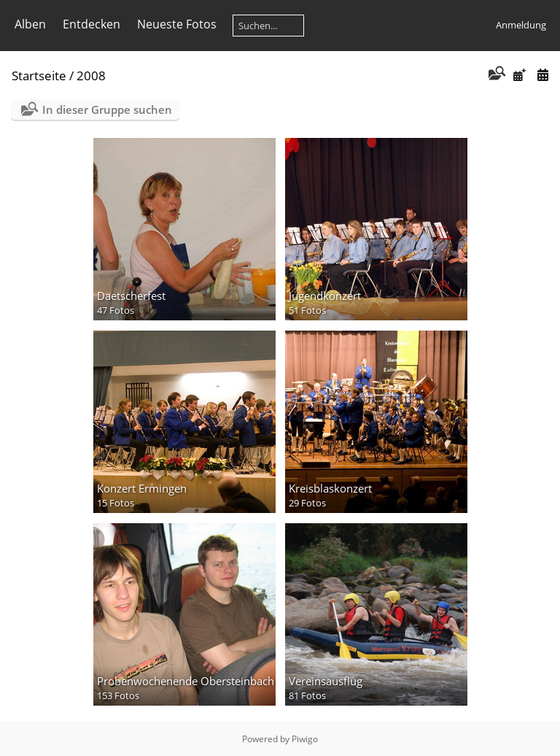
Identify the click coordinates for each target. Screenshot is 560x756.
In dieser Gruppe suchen (107, 109)
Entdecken (92, 24)
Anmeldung (521, 25)
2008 (91, 76)
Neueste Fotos (177, 24)
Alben (30, 24)
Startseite (39, 76)
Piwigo (305, 739)
